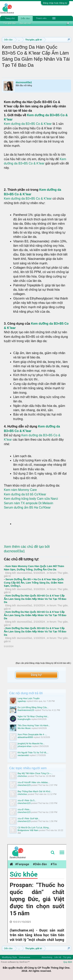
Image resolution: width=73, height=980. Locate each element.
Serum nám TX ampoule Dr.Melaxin (29, 503)
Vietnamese (25, 957)
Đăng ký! (36, 675)
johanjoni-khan (25, 746)
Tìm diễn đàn (10, 23)
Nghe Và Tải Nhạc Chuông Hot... (33, 716)
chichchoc (22, 776)
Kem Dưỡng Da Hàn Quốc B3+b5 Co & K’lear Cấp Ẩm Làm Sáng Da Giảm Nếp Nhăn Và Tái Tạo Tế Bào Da (35, 599)
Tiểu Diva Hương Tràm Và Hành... (34, 725)
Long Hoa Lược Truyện (29, 698)
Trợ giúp (67, 957)
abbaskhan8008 (25, 737)
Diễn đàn (25, 18)
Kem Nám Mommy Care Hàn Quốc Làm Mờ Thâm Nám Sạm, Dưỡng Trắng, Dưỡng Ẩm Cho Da (34, 568)
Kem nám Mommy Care (20, 490)
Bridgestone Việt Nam (28, 830)
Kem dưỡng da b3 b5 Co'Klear (25, 494)
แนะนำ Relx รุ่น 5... (27, 800)
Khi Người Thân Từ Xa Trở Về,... (33, 753)
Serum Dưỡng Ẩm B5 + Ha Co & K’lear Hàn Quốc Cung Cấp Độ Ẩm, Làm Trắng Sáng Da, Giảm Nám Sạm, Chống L (34, 583)
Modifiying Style (9, 957)
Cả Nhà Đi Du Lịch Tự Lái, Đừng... (34, 827)
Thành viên (41, 18)
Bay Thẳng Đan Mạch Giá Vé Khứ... (35, 791)
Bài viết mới (26, 23)
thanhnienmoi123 (26, 710)
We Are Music (24, 728)
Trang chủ (10, 18)
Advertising (47, 957)
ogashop (22, 701)
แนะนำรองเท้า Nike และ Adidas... (34, 782)
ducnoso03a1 (24, 82)
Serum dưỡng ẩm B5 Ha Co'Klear (27, 507)
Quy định (68, 962)
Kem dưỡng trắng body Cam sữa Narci (31, 499)
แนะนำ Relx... (24, 809)
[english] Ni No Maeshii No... (31, 743)
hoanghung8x (24, 719)
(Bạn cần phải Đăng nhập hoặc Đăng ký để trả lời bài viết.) (43, 663)
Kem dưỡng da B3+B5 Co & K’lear (28, 124)
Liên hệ (58, 957)
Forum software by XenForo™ (15, 962)
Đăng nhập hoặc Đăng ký (55, 3)
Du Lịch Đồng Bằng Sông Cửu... (33, 707)
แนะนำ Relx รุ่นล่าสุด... (29, 818)
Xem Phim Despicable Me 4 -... (33, 734)
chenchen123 (24, 785)
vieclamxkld (23, 755)
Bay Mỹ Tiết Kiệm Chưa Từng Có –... (35, 773)
